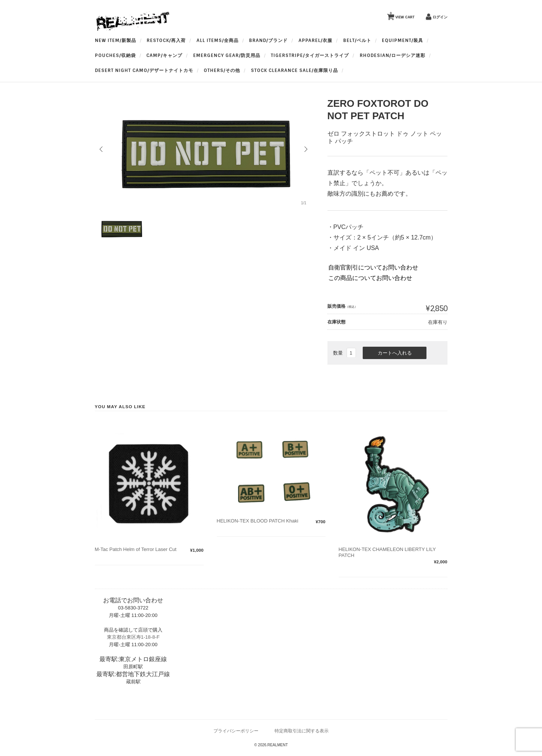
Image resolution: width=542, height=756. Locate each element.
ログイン (440, 17)
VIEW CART (402, 15)
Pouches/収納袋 (115, 55)
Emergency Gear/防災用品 (227, 55)
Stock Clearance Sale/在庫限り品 (294, 70)
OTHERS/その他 (222, 70)
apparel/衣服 (315, 40)
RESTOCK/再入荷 (166, 40)
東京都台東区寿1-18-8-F (133, 637)
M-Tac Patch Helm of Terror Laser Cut (136, 549)
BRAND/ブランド (268, 40)
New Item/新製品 (116, 40)
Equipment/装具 (402, 40)
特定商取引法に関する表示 (302, 731)
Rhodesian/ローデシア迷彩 (393, 55)
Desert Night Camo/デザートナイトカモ (144, 70)
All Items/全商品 (218, 40)
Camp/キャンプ (164, 55)
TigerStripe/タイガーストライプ (310, 55)
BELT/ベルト (357, 40)
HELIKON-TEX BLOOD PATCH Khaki (258, 521)
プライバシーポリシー (236, 731)
